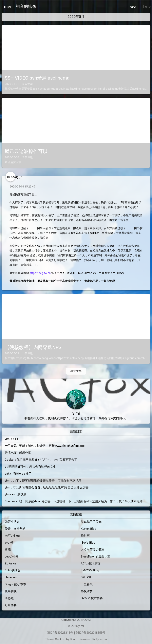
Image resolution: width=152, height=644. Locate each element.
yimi (81, 626)
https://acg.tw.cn (40, 273)
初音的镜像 (26, 6)
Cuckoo (60, 639)
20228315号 (65, 633)
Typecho (101, 639)
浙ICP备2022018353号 (91, 633)
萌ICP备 (52, 633)
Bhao (73, 639)
